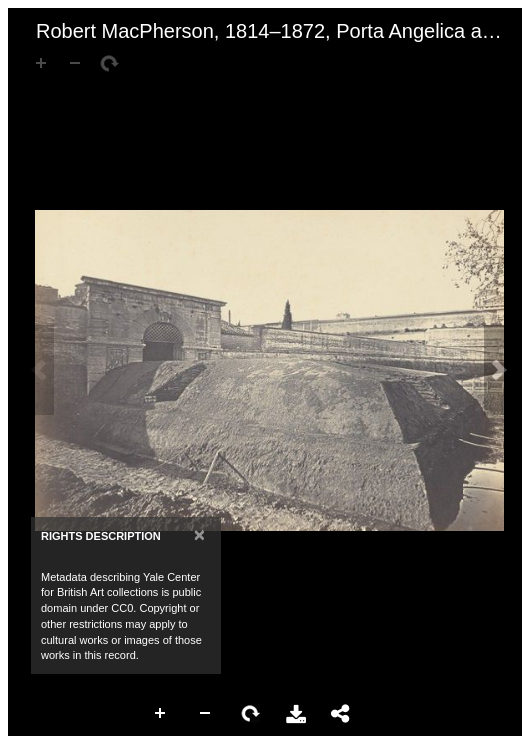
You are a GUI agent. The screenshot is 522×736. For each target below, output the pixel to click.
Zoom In (161, 714)
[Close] (199, 534)
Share (341, 714)
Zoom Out (206, 714)
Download (296, 714)
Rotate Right (251, 714)
